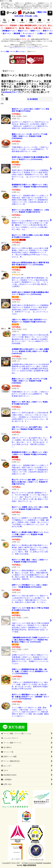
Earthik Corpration (44, 863)
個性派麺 (17, 33)
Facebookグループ (10, 92)
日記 (29, 36)
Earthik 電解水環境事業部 (26, 865)
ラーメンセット (28, 33)
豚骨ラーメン (48, 31)
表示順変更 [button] (33, 99)
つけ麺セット (42, 33)
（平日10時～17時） (31, 16)
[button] (3, 13)
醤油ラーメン (23, 31)
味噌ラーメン (35, 31)
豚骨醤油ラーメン (9, 31)
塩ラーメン (7, 33)
